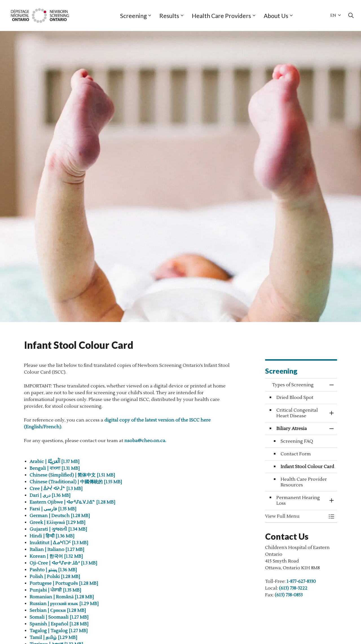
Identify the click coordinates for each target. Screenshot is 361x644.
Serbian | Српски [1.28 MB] (58, 610)
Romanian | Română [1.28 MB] (62, 597)
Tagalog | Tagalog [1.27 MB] (59, 631)
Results (169, 16)
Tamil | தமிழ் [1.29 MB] (54, 638)
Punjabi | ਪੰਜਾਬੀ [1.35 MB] (56, 590)
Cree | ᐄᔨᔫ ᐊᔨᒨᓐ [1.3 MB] (56, 489)
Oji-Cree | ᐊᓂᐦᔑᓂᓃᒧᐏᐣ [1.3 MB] (64, 563)
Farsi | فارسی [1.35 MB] (54, 509)
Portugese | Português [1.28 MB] (64, 583)
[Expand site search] (351, 16)
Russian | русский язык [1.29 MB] (65, 604)
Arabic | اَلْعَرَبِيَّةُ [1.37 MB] (55, 462)
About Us (276, 16)
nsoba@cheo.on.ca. (145, 441)
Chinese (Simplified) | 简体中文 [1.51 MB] (73, 475)
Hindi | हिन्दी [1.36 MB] (53, 536)
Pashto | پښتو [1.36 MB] (54, 570)
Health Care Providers (221, 16)
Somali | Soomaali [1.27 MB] (60, 617)
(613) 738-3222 (293, 588)
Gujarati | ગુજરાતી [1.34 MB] (58, 529)
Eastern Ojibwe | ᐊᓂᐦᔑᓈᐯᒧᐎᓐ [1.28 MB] (72, 502)
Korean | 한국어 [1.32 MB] (57, 556)
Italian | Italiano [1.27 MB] (58, 550)
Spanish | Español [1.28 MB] (60, 624)
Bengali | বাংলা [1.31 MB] (55, 468)
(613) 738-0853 (289, 595)
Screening (133, 16)
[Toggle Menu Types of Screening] (331, 516)
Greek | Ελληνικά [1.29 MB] (58, 522)
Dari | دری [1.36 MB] (50, 495)
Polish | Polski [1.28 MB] (55, 577)
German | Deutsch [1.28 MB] (60, 516)
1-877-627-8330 (301, 581)
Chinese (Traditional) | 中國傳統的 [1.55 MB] (76, 482)
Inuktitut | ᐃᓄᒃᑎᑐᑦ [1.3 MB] (60, 543)
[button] (295, 516)
